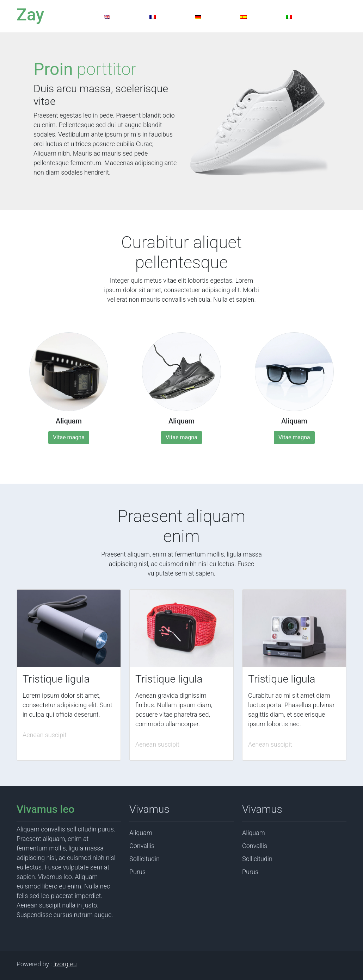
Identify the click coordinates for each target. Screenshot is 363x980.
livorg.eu (65, 964)
